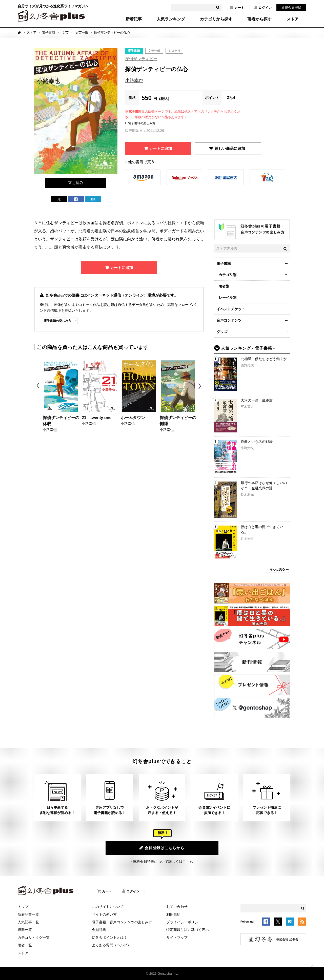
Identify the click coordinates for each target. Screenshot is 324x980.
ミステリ (174, 51)
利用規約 (173, 914)
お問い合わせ (177, 907)
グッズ (222, 332)
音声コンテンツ (229, 320)
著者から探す (259, 19)
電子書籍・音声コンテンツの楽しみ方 (122, 922)
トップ (23, 907)
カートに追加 (160, 148)
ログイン (263, 8)
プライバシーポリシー (184, 922)
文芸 (66, 33)
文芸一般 (82, 33)
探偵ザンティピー (141, 59)
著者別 (224, 286)
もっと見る (277, 569)
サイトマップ (177, 937)
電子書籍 (49, 33)
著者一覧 (25, 945)
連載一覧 (25, 930)
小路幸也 (134, 80)
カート (237, 8)
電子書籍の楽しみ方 (142, 123)
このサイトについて (108, 907)
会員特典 (99, 930)
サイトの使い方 (104, 914)
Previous (38, 386)
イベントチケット (231, 309)
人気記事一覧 (28, 922)
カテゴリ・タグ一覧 (34, 937)
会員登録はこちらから (162, 848)
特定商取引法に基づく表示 (188, 930)
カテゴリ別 (228, 275)
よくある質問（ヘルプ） (111, 945)
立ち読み (76, 183)
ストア (293, 19)
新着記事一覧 (28, 914)
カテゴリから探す (216, 19)
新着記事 (134, 19)
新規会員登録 (291, 7)
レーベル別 (228, 298)
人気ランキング (171, 19)
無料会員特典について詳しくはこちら (163, 862)
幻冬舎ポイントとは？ (110, 937)
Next (200, 386)
